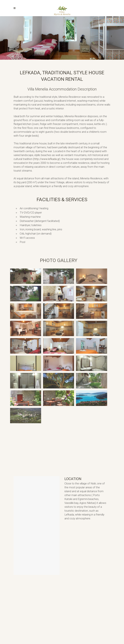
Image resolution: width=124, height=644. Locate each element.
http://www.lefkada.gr (47, 159)
